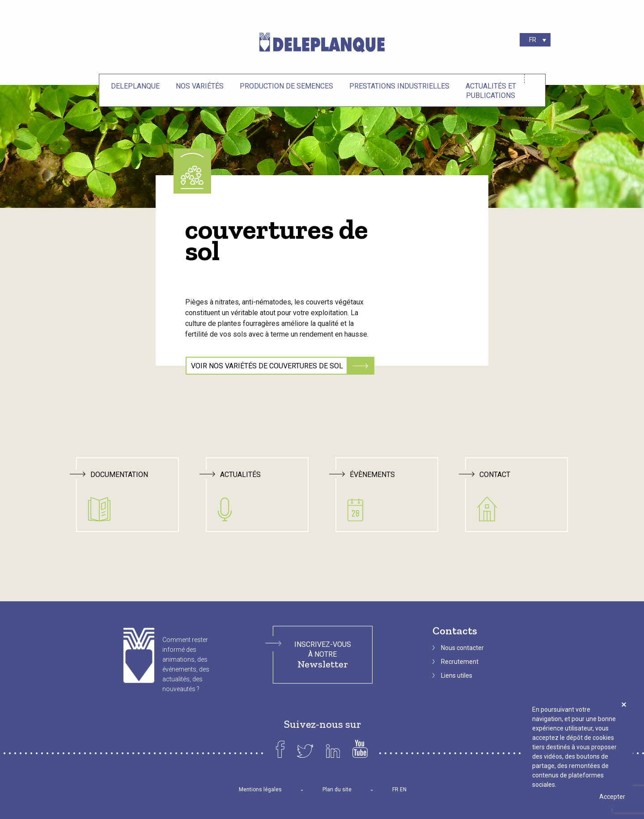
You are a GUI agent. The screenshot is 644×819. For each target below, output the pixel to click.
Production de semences (286, 86)
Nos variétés (200, 86)
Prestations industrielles (399, 86)
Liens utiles (457, 675)
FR (395, 789)
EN (403, 789)
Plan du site (337, 789)
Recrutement (460, 662)
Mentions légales (260, 789)
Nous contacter (462, 648)
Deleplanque (135, 86)
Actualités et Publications (491, 91)
